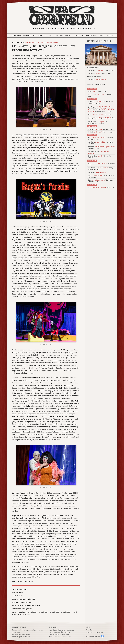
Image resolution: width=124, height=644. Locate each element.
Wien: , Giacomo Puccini (98, 91)
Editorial (17, 35)
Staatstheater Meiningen (48, 42)
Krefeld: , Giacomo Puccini (101, 132)
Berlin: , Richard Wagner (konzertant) (101, 176)
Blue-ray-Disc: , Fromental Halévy (100, 157)
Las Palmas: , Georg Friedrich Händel (101, 169)
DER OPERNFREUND (19, 627)
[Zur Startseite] (62, 16)
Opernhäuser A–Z (55, 632)
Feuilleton (53, 35)
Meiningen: (98, 173)
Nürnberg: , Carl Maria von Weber (101, 143)
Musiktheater (31, 42)
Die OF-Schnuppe (55, 637)
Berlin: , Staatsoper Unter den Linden (101, 138)
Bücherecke (66, 632)
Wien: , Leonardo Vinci (101, 164)
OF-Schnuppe (91, 35)
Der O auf (93, 636)
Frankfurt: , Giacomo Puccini (101, 129)
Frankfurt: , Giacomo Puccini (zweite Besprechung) (101, 103)
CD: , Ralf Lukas (101, 187)
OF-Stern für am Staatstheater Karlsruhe (98, 123)
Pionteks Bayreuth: (99, 152)
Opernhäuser (39, 35)
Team (101, 35)
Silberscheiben (54, 635)
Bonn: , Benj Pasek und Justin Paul (101, 181)
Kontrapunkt (66, 35)
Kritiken (27, 35)
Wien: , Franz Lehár (100, 114)
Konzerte (62, 630)
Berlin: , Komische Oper (100, 95)
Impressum (90, 632)
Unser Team (90, 630)
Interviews (70, 630)
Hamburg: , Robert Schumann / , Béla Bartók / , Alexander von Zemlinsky (101, 109)
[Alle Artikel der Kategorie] (101, 55)
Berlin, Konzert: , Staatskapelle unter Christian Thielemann (102, 118)
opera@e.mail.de (24, 637)
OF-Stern (79, 35)
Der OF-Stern (65, 635)
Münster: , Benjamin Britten (102, 148)
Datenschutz (99, 632)
